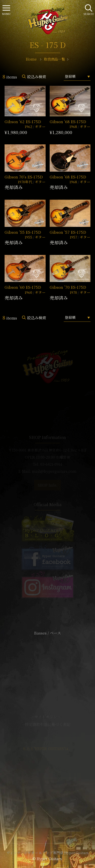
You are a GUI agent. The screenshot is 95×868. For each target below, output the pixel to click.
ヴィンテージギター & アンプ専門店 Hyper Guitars (48, 853)
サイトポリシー (48, 717)
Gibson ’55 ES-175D (23, 232)
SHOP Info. (48, 485)
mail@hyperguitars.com (54, 471)
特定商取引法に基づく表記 (48, 724)
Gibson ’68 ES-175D (68, 122)
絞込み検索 (37, 77)
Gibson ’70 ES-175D (68, 287)
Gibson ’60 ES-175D (23, 287)
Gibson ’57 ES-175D (68, 232)
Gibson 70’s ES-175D (24, 177)
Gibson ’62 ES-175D (23, 122)
